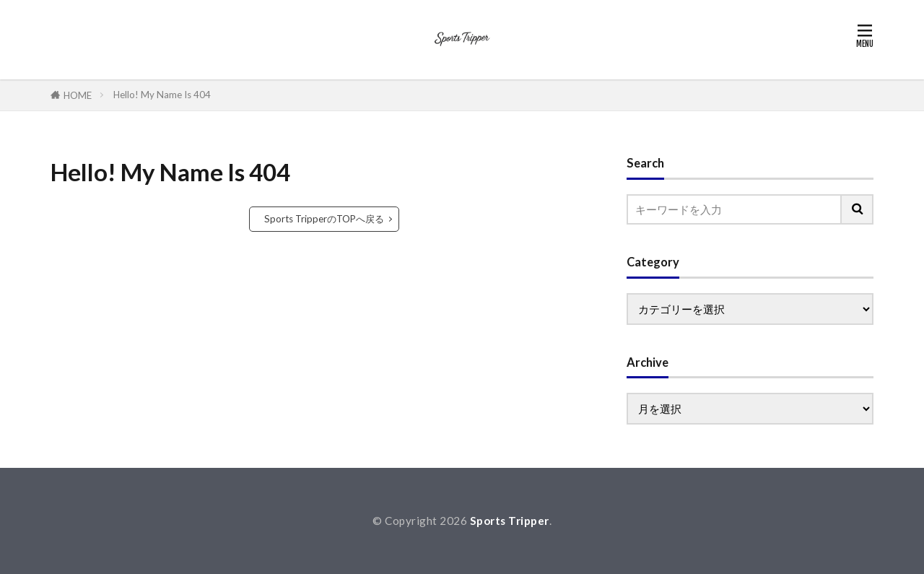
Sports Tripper (510, 521)
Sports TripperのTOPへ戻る (324, 219)
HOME (78, 95)
